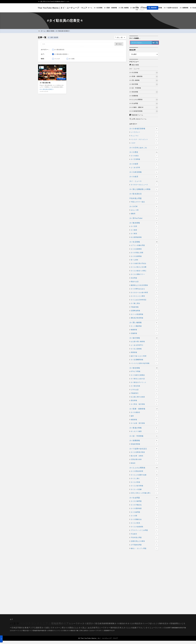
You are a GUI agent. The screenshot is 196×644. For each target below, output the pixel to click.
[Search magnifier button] (157, 43)
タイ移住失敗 (144, 386)
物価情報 (144, 330)
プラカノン (141, 628)
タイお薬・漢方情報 (144, 424)
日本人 (121, 628)
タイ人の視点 (133, 623)
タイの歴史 (144, 153)
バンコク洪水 (62, 631)
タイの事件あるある (144, 289)
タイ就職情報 (144, 441)
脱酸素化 (177, 628)
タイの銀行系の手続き (144, 264)
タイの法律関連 (144, 257)
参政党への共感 (47, 631)
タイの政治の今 (121, 623)
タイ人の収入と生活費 (144, 268)
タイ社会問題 (144, 498)
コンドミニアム (41, 623)
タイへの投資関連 (144, 315)
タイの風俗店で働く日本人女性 (77, 631)
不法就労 (144, 534)
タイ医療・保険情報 (144, 409)
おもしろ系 (144, 210)
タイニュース (151, 628)
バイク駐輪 (32, 631)
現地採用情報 (144, 444)
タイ (43, 628)
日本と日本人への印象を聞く (144, 493)
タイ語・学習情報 (144, 436)
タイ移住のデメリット (144, 383)
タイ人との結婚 (130, 628)
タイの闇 (144, 516)
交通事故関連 (144, 311)
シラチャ (53, 628)
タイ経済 (87, 623)
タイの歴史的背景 (144, 472)
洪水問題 (144, 278)
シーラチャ (77, 623)
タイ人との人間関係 (144, 468)
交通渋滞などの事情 (144, 542)
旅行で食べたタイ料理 (144, 356)
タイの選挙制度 (144, 509)
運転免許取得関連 (144, 318)
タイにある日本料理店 (144, 300)
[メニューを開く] (142, 8)
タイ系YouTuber (144, 219)
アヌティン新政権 (103, 631)
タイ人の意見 (144, 523)
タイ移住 (95, 623)
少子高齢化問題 (144, 545)
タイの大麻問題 (144, 502)
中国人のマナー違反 (144, 202)
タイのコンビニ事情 (144, 297)
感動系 (144, 214)
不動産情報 (144, 307)
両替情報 (144, 353)
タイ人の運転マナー (144, 275)
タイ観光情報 (144, 223)
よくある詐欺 (144, 168)
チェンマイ (144, 136)
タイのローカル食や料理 (144, 293)
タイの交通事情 (144, 249)
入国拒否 (38, 628)
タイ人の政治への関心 (144, 271)
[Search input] (141, 43)
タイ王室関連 (144, 160)
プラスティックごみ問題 (144, 531)
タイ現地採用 (172, 623)
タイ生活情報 (144, 242)
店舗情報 (144, 334)
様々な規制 (144, 260)
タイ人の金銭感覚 (144, 527)
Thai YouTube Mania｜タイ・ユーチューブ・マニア (63, 8)
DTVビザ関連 (144, 372)
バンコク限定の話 (23, 631)
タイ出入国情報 (144, 349)
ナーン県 (60, 628)
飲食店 (144, 463)
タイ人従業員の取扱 (144, 453)
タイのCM (144, 207)
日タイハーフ (144, 623)
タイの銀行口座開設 (144, 375)
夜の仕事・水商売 (144, 456)
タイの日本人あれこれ (144, 148)
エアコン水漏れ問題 (144, 246)
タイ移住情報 (144, 368)
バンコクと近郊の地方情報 (144, 364)
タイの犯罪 (144, 164)
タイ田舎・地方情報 (144, 405)
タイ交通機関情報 (144, 360)
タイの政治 (144, 156)
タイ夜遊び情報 (144, 428)
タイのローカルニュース (144, 185)
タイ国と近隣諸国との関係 (144, 190)
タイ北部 (144, 227)
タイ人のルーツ (92, 631)
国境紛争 (39, 631)
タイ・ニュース (144, 182)
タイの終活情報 (144, 173)
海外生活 (163, 623)
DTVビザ (112, 631)
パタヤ (144, 143)
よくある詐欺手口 (144, 345)
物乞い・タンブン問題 (144, 549)
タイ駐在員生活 (144, 194)
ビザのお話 (144, 390)
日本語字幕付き (18, 628)
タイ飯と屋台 (144, 304)
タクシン (55, 631)
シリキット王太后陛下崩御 (166, 628)
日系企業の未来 (144, 460)
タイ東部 (144, 234)
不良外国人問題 (144, 199)
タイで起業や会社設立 (144, 449)
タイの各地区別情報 (144, 129)
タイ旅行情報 (144, 338)
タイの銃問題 (144, 512)
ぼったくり (154, 623)
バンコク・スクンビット (144, 140)
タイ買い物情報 (144, 323)
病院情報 (144, 420)
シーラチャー (144, 133)
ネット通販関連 (144, 326)
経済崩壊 (103, 623)
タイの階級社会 (144, 520)
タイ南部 (144, 230)
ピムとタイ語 (79, 628)
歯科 (144, 416)
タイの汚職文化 (144, 505)
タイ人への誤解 (144, 490)
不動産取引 (144, 394)
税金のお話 (144, 282)
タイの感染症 (144, 413)
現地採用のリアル (61, 623)
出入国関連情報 (144, 238)
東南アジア (29, 628)
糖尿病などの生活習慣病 (144, 286)
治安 (47, 628)
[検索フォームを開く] (137, 8)
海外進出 (114, 628)
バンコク (25, 623)
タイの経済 (144, 177)
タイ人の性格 (144, 483)
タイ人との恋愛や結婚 (144, 475)
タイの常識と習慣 (144, 253)
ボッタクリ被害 (144, 432)
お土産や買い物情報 (144, 342)
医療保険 (111, 623)
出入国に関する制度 (144, 397)
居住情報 (144, 401)
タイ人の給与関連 (144, 486)
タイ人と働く (144, 479)
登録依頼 (152, 8)
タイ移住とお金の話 (144, 379)
